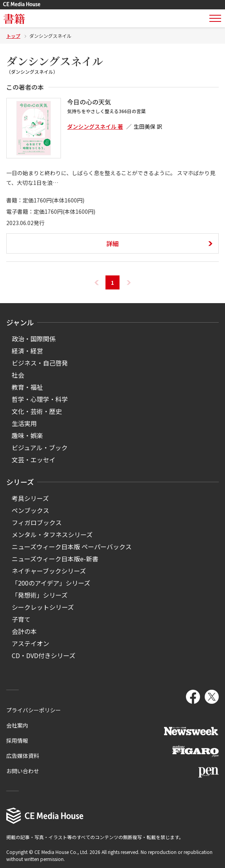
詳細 (112, 243)
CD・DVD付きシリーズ (44, 655)
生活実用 (24, 423)
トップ (13, 36)
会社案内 (17, 725)
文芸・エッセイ (34, 460)
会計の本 (24, 631)
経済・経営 (27, 351)
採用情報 (17, 740)
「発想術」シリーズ (40, 595)
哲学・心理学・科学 (40, 399)
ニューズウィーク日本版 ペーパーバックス (72, 547)
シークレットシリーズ (43, 607)
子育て (21, 619)
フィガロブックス (37, 522)
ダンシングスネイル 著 (95, 126)
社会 (18, 375)
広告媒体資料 (23, 756)
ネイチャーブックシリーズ (49, 571)
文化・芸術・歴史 (37, 411)
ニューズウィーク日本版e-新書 (55, 559)
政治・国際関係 (34, 339)
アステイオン (30, 643)
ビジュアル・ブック (40, 447)
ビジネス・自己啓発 (40, 363)
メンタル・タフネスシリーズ (52, 534)
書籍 (14, 18)
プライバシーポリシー (34, 710)
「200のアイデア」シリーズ (51, 583)
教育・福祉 (27, 387)
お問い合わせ (23, 771)
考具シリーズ (30, 498)
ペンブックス (30, 510)
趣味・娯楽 (27, 435)
